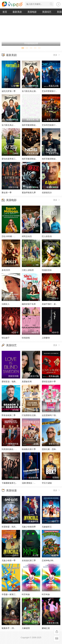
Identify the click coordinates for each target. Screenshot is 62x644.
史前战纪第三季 (29, 561)
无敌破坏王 (47, 527)
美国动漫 (11, 490)
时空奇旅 (26, 594)
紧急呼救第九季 (29, 193)
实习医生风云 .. (8, 125)
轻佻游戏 (26, 338)
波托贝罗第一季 (9, 91)
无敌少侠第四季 (29, 527)
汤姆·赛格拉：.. (29, 483)
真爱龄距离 (27, 382)
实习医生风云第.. (29, 91)
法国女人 (6, 304)
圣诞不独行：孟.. (49, 304)
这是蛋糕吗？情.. (49, 415)
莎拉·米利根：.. (8, 236)
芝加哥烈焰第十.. (49, 125)
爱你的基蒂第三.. (9, 159)
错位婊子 (6, 338)
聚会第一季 (7, 193)
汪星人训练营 (28, 270)
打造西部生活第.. (29, 415)
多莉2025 (6, 270)
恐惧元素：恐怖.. (49, 449)
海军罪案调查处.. (29, 125)
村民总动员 (27, 236)
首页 (5, 12)
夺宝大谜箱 (47, 483)
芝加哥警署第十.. (49, 91)
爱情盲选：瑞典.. (9, 382)
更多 (57, 55)
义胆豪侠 (46, 338)
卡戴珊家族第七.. (9, 483)
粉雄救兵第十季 (29, 449)
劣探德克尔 (47, 193)
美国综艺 (47, 12)
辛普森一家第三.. (9, 594)
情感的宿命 (47, 270)
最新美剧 (17, 12)
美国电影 (32, 12)
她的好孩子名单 (29, 304)
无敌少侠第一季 (9, 561)
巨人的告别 (47, 236)
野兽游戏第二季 (9, 415)
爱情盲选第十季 (49, 382)
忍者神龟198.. (48, 561)
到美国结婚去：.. (9, 449)
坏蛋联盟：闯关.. (9, 527)
